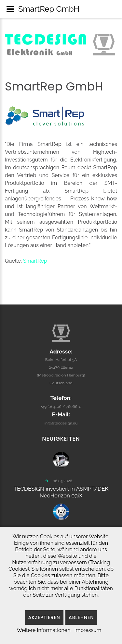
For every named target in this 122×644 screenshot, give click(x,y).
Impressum (88, 630)
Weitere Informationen (43, 630)
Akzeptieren (44, 617)
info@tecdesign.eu (61, 417)
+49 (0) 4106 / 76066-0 (61, 400)
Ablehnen (81, 617)
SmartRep (35, 261)
